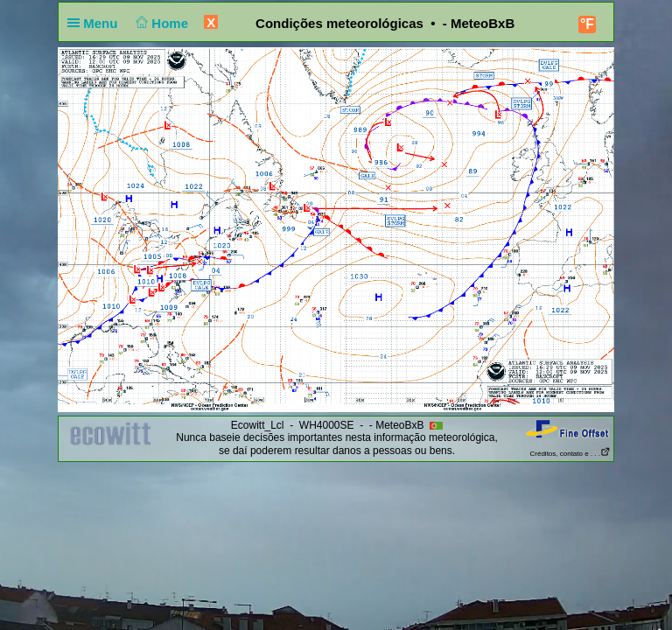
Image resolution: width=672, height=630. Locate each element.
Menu (96, 23)
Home (161, 23)
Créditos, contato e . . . (570, 454)
